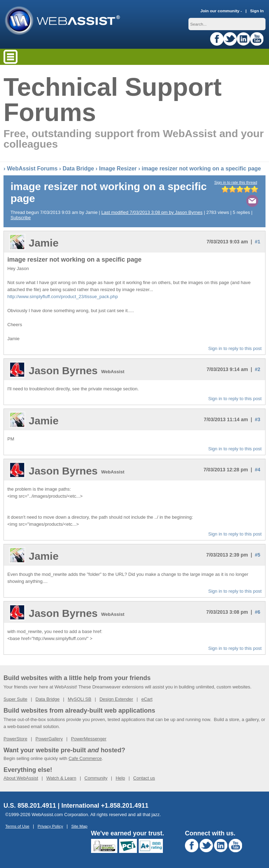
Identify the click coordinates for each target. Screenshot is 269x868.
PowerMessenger (89, 739)
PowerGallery (49, 739)
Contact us (144, 778)
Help (120, 778)
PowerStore (15, 739)
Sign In (257, 11)
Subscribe (21, 218)
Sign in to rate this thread (236, 182)
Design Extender (116, 699)
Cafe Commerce (85, 758)
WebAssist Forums (32, 169)
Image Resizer (118, 169)
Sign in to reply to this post (235, 348)
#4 (257, 470)
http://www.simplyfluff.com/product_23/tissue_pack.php (63, 297)
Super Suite (15, 699)
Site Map (79, 826)
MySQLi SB (79, 699)
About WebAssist (21, 778)
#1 (257, 242)
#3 (257, 419)
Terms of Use (17, 826)
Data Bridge (78, 169)
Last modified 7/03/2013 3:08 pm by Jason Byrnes (152, 212)
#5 (257, 555)
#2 (257, 369)
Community (96, 778)
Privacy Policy (50, 826)
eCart (147, 699)
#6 (257, 612)
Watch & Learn (61, 778)
